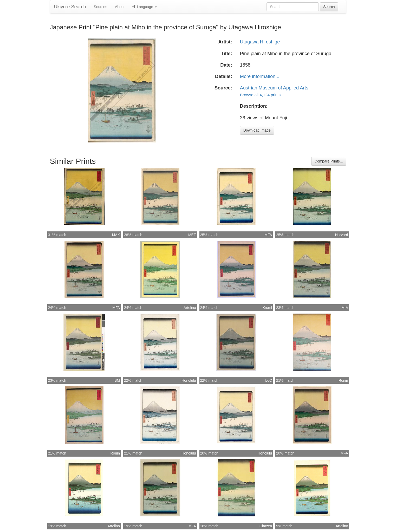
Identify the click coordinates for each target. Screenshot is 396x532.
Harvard (342, 235)
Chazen (266, 526)
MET (192, 235)
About (120, 7)
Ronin (343, 380)
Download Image (257, 130)
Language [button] (145, 7)
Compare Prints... (329, 161)
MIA (345, 308)
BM (117, 380)
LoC (269, 380)
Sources (100, 7)
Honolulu (189, 380)
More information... (260, 76)
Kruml (267, 308)
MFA (268, 235)
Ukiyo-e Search (70, 7)
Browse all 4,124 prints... (262, 95)
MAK (116, 235)
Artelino (190, 308)
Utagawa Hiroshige (260, 42)
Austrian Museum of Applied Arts (274, 88)
